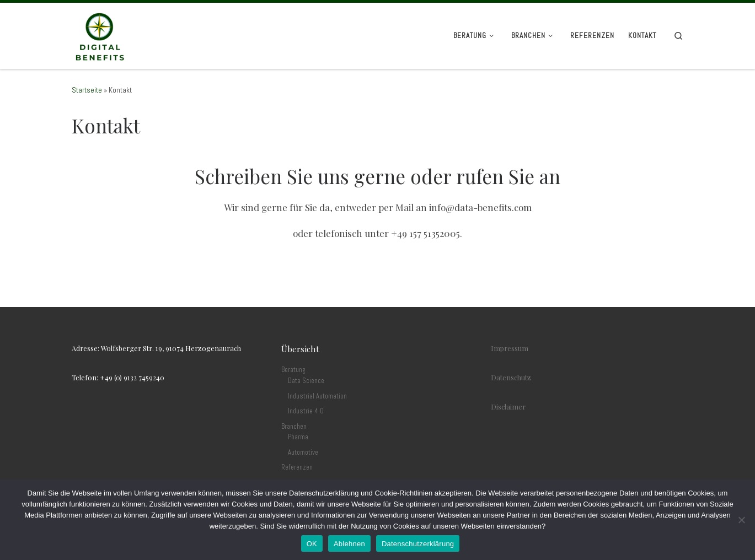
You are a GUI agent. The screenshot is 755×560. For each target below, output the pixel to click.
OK (312, 544)
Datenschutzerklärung (418, 544)
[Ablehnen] (741, 520)
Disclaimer (508, 406)
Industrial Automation (317, 396)
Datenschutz (511, 377)
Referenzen (297, 467)
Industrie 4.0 (306, 411)
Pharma (298, 437)
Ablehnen (349, 544)
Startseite (87, 90)
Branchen (294, 427)
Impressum (510, 348)
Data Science (306, 381)
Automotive (303, 453)
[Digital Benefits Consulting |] (99, 34)
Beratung (293, 370)
